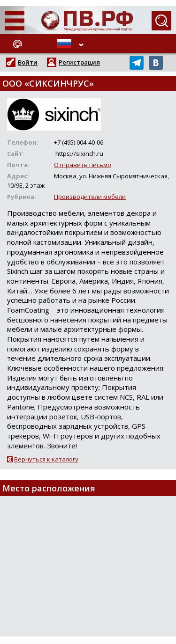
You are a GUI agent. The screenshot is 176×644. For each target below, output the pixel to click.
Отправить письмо (83, 165)
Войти (28, 62)
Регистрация (79, 62)
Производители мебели (90, 197)
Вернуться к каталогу (46, 459)
